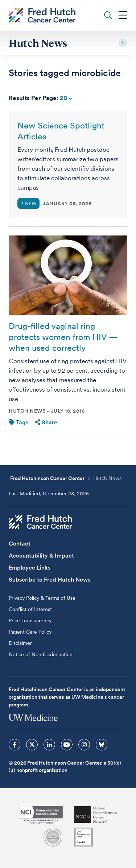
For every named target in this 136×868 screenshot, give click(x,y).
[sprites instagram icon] (84, 745)
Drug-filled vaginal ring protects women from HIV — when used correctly (63, 337)
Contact (20, 544)
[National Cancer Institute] (41, 815)
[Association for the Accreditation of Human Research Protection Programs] (53, 837)
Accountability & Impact (41, 556)
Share (46, 422)
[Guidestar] (83, 837)
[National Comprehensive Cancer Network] (96, 815)
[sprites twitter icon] (32, 745)
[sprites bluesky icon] (102, 745)
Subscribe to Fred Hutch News (50, 580)
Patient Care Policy (30, 632)
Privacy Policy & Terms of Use (42, 598)
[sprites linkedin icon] (49, 745)
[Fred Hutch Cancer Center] (40, 522)
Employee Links (30, 568)
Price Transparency (30, 621)
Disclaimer (20, 643)
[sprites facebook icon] (15, 745)
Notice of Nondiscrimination (41, 654)
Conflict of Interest (30, 609)
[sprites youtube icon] (67, 745)
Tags (19, 422)
